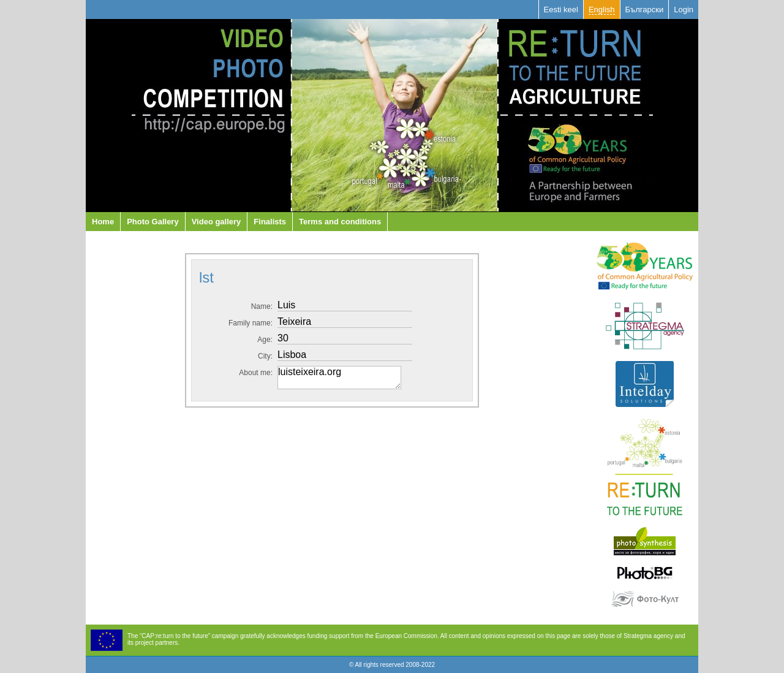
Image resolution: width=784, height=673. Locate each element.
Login (684, 10)
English (602, 10)
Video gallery (217, 222)
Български (645, 10)
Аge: (265, 340)
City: (265, 356)
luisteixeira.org (339, 378)
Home (103, 222)
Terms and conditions (340, 222)
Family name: (251, 323)
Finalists (270, 222)
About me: (256, 373)
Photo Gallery (153, 222)
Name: (262, 306)
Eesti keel (561, 10)
